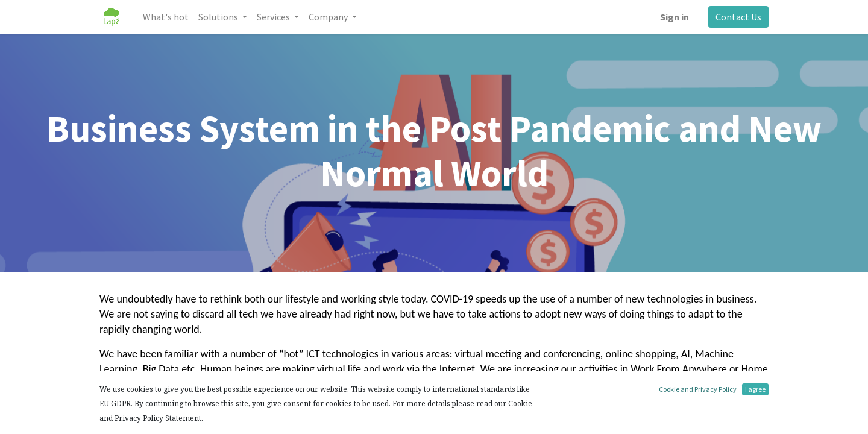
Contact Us (738, 17)
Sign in (675, 17)
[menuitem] (166, 17)
